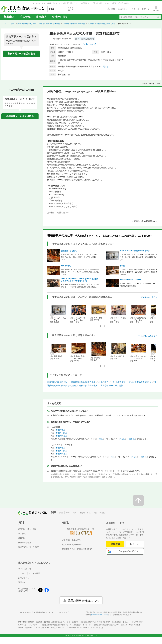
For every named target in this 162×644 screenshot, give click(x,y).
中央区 (122, 439)
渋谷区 (132, 439)
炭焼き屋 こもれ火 (69, 251)
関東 (13, 24)
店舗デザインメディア (37, 628)
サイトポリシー (25, 612)
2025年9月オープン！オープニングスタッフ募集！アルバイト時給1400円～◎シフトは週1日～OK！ (80, 257)
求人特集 (25, 17)
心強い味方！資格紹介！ (72, 545)
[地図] (105, 67)
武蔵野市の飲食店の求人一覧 (74, 24)
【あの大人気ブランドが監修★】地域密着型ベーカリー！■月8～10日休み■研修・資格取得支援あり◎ (138, 257)
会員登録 (115, 544)
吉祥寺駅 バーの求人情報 (112, 386)
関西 (61, 513)
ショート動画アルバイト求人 (84, 628)
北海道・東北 (85, 513)
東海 (68, 513)
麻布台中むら (66, 266)
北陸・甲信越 (99, 513)
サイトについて (25, 569)
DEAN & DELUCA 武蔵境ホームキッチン (135, 251)
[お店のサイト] (89, 44)
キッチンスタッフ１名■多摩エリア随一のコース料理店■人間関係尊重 (138, 285)
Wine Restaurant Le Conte (130, 280)
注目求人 (41, 17)
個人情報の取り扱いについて (45, 612)
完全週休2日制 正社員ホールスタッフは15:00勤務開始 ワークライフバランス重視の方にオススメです (80, 272)
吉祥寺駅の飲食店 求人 (58, 382)
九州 (75, 513)
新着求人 (9, 17)
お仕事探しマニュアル (72, 540)
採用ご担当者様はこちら (83, 600)
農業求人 (58, 628)
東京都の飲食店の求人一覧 (50, 24)
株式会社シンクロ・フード (100, 615)
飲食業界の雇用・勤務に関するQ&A (77, 549)
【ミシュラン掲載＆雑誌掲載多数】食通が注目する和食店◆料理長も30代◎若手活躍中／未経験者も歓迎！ (139, 272)
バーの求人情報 (119, 382)
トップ (6, 24)
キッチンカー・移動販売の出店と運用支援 (101, 625)
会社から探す (60, 17)
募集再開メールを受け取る (21, 54)
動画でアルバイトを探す (28, 547)
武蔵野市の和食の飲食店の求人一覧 (101, 24)
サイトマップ (64, 612)
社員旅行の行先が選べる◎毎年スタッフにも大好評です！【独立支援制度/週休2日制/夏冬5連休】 (80, 286)
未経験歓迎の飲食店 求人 (140, 382)
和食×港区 (61, 430)
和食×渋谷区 (62, 436)
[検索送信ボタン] (158, 17)
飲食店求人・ (115, 622)
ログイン (135, 544)
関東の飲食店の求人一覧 (27, 24)
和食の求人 (103, 382)
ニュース (22, 573)
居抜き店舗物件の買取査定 (62, 625)
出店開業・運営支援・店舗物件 (53, 622)
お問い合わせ (24, 578)
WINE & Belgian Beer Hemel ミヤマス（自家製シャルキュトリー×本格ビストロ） (80, 280)
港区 (101, 439)
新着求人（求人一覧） (28, 529)
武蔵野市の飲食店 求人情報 (83, 382)
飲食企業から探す (26, 543)
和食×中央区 (62, 433)
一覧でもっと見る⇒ (148, 297)
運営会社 (22, 582)
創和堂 (122, 266)
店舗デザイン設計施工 (86, 622)
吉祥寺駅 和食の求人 (88, 386)
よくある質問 (34, 573)
